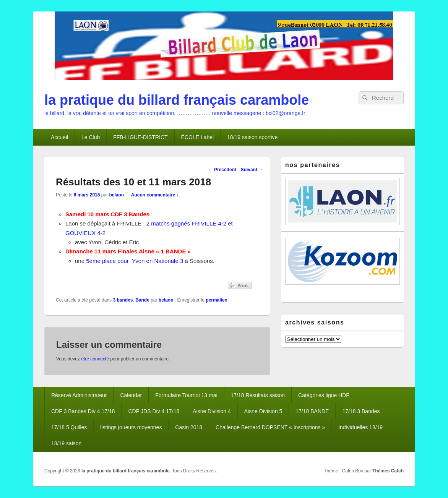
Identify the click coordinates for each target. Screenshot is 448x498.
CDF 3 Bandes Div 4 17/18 (83, 411)
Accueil (59, 137)
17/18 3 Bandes (361, 411)
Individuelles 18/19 (360, 427)
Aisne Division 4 (212, 411)
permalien (217, 300)
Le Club (91, 137)
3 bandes (123, 300)
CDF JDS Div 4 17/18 (154, 411)
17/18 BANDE (312, 411)
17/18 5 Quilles (69, 427)
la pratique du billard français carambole (177, 100)
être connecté (95, 359)
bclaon (116, 195)
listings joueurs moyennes (131, 427)
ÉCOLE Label (198, 137)
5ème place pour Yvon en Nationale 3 (135, 261)
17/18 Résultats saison (258, 395)
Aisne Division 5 (263, 411)
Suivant (252, 170)
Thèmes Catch (388, 471)
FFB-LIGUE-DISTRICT (140, 137)
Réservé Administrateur (79, 395)
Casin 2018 (189, 427)
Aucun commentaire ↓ (155, 195)
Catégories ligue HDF (324, 395)
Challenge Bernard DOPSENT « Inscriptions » (270, 427)
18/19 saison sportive (252, 137)
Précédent (222, 170)
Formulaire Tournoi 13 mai (186, 395)
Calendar (131, 395)
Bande (142, 300)
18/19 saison (66, 443)
